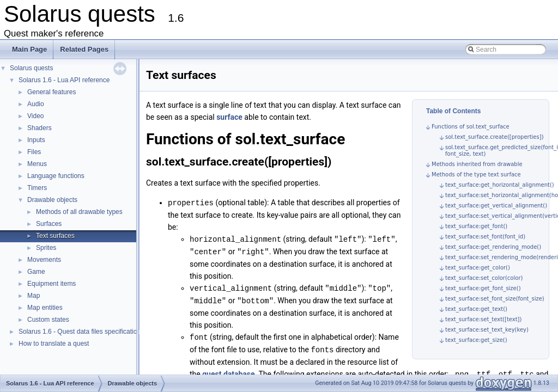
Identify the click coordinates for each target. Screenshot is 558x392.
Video (35, 116)
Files (34, 152)
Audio (36, 104)
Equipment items (51, 284)
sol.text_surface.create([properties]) (495, 137)
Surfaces (49, 224)
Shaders (40, 128)
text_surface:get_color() (478, 268)
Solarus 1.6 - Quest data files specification (80, 332)
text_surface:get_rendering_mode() (493, 247)
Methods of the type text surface (476, 174)
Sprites (46, 248)
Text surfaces (55, 236)
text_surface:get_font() (476, 226)
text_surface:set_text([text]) (483, 319)
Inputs (36, 140)
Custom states (48, 320)
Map (34, 296)
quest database (228, 370)
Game (36, 272)
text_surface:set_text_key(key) (487, 330)
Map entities (45, 308)
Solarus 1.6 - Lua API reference (64, 80)
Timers (37, 188)
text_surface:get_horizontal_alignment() (500, 185)
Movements (44, 260)
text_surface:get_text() (476, 309)
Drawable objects (52, 200)
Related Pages (84, 49)
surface (229, 117)
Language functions (56, 176)
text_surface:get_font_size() (483, 288)
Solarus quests (31, 68)
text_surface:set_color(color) (484, 278)
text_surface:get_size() (476, 340)
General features (51, 92)
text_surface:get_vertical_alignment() (496, 206)
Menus (37, 164)
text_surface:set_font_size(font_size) (495, 299)
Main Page (29, 49)
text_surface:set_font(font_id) (485, 237)
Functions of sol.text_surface (471, 127)
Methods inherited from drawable (477, 164)
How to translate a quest (54, 344)
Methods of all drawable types (79, 212)
